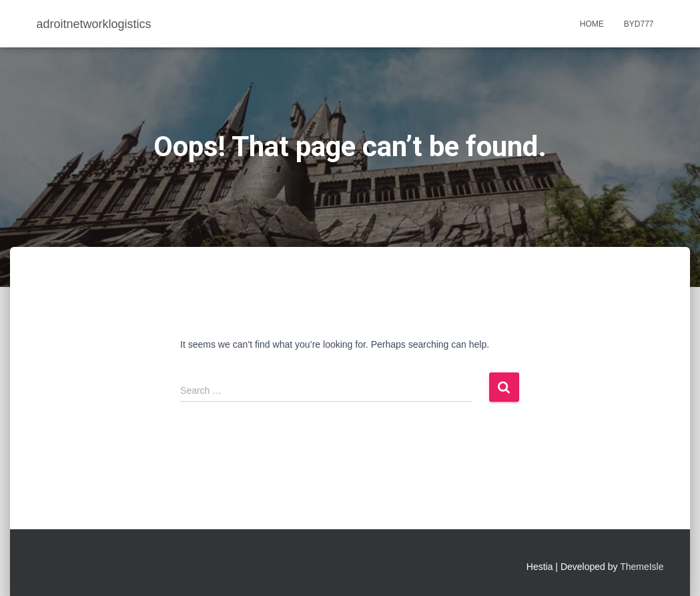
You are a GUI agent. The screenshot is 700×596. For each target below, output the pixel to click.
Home (592, 24)
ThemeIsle (642, 567)
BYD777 (639, 24)
